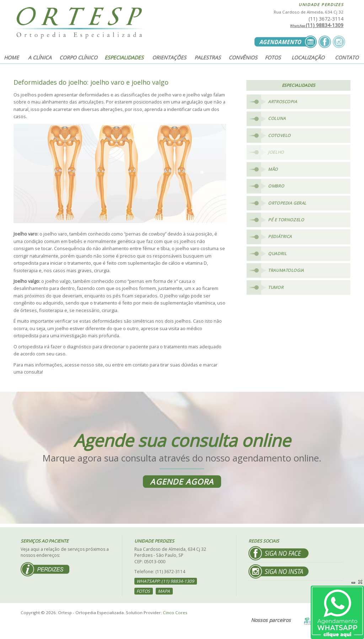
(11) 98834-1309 (317, 25)
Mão (273, 169)
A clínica (40, 57)
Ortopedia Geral (287, 203)
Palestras (208, 57)
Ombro (276, 186)
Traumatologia (286, 271)
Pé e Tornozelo (286, 220)
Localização (308, 57)
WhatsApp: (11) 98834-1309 (165, 581)
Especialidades (124, 57)
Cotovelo (279, 135)
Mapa (164, 591)
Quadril (277, 254)
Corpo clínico (78, 57)
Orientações (169, 57)
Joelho (276, 152)
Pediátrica (280, 237)
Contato (347, 57)
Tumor (276, 287)
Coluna (277, 118)
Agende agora (182, 482)
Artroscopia (282, 102)
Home (11, 57)
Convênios (243, 57)
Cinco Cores (175, 612)
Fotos (273, 57)
